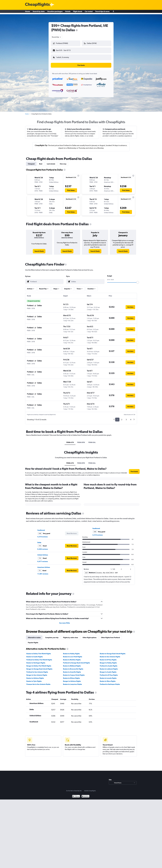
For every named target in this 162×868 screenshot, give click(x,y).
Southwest (41, 528)
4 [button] (131, 418)
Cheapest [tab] (31, 162)
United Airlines (43, 553)
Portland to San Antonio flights (37, 670)
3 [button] (126, 418)
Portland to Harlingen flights (110, 682)
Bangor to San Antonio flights (37, 673)
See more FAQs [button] (64, 621)
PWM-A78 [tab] (70, 441)
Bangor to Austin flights (108, 670)
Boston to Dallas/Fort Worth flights (39, 652)
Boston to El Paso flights (108, 658)
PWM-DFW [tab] (81, 441)
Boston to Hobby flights (71, 652)
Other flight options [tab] (90, 636)
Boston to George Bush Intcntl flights (113, 652)
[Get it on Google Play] (76, 795)
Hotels (68, 12)
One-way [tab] (63, 162)
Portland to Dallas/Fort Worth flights (39, 658)
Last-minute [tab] (51, 162)
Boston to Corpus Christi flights (74, 673)
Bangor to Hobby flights (108, 661)
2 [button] (122, 418)
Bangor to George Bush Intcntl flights (39, 667)
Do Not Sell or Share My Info (74, 789)
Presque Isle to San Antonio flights (38, 682)
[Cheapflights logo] (37, 5)
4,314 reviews (43, 535)
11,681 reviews (43, 572)
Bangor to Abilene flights (72, 679)
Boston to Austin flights (35, 655)
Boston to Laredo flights (108, 676)
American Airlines (44, 565)
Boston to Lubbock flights (109, 667)
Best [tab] (41, 162)
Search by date (39, 12)
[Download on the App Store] (85, 795)
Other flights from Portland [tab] (110, 636)
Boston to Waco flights (108, 679)
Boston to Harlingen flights (36, 661)
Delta (39, 541)
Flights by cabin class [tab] (71, 636)
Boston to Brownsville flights (73, 667)
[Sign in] (113, 12)
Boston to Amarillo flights (72, 670)
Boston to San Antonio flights (110, 655)
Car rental (89, 12)
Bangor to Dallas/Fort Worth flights (39, 664)
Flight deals (78, 12)
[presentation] (77, 30)
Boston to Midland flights (72, 664)
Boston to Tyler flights (34, 679)
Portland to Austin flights (109, 664)
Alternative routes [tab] (34, 636)
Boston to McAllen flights (72, 658)
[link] (39, 249)
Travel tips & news (102, 12)
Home (28, 12)
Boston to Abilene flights (35, 676)
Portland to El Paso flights (109, 673)
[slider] (138, 281)
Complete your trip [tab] (52, 636)
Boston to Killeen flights (71, 676)
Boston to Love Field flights (73, 655)
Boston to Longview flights (72, 682)
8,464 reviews (43, 547)
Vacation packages (55, 12)
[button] (65, 50)
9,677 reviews (43, 560)
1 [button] (117, 418)
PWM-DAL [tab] (92, 441)
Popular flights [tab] (33, 641)
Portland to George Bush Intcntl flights (76, 661)
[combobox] (57, 37)
